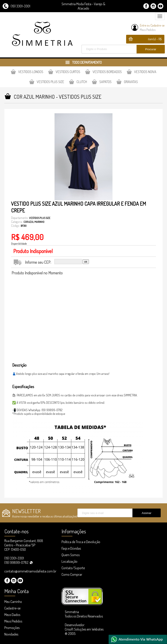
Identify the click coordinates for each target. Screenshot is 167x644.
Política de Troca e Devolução (81, 542)
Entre (143, 25)
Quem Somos (71, 555)
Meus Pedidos (148, 30)
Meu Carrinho (13, 602)
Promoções (12, 628)
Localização (69, 561)
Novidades (11, 634)
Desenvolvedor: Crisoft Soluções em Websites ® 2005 (84, 629)
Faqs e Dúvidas (71, 548)
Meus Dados (12, 615)
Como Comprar (72, 574)
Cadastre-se (157, 25)
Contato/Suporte (73, 568)
